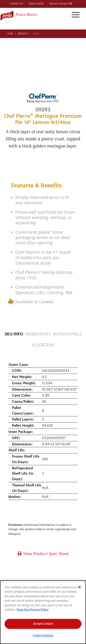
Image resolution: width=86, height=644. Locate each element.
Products (23, 34)
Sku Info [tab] (14, 334)
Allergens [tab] (43, 345)
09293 (36, 34)
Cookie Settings (43, 635)
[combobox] (75, 4)
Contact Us (16, 4)
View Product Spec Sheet (43, 554)
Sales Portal (36, 4)
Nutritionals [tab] (67, 334)
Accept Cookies (43, 624)
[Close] (79, 587)
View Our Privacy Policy (33, 610)
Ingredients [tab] (38, 334)
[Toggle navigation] (76, 15)
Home (10, 34)
